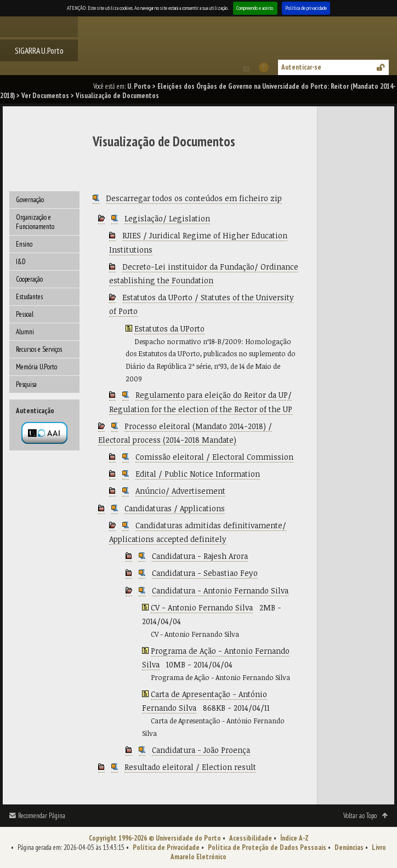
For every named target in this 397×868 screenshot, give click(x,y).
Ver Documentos (45, 96)
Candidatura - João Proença (201, 750)
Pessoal (25, 314)
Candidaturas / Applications (175, 508)
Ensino (24, 244)
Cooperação (29, 279)
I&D (21, 262)
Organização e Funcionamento (35, 222)
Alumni (25, 332)
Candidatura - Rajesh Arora (200, 556)
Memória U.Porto (36, 367)
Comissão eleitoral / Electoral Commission (214, 457)
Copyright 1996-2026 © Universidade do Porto (155, 838)
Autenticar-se (301, 67)
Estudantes (29, 297)
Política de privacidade (306, 8)
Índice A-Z (294, 838)
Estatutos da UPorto (169, 329)
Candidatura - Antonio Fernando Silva (220, 590)
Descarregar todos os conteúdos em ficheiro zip (194, 198)
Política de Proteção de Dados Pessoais (267, 847)
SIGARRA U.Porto (39, 50)
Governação (30, 200)
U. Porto (139, 86)
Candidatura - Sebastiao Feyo (205, 573)
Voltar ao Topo (360, 816)
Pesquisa (26, 384)
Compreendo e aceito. (255, 8)
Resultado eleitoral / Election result (190, 767)
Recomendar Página (42, 816)
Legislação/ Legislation (167, 218)
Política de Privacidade (166, 847)
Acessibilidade (251, 838)
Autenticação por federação (44, 433)
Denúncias (349, 847)
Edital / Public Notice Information (198, 474)
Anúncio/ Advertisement (180, 491)
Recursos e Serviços (39, 349)
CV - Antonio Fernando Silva (202, 607)
